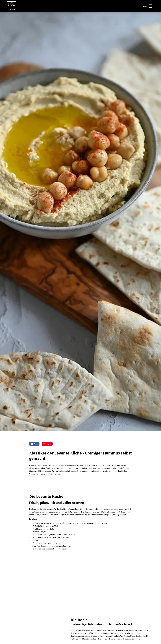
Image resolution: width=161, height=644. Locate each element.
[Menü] (148, 6)
